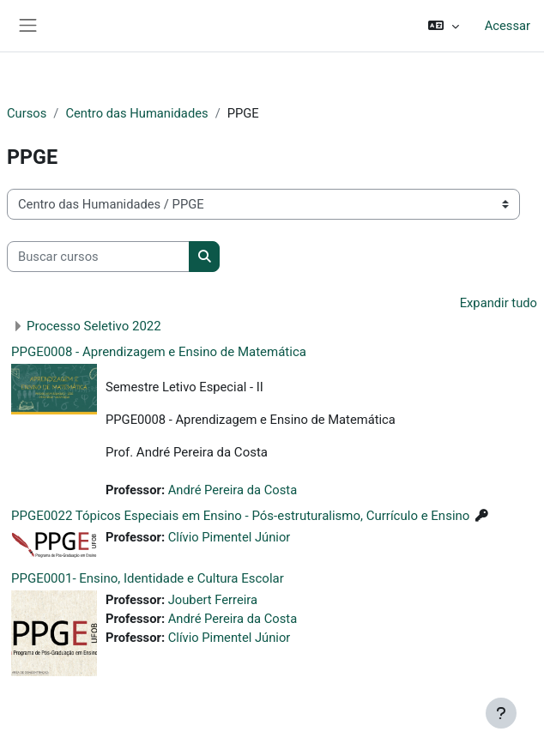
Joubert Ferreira (213, 600)
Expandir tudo (499, 303)
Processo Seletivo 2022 (94, 326)
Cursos (27, 113)
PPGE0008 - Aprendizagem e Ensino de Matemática (159, 352)
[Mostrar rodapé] (501, 713)
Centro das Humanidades (136, 113)
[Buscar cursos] (98, 257)
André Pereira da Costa (233, 490)
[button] (443, 26)
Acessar (508, 26)
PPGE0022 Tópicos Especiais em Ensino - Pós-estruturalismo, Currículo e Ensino (240, 516)
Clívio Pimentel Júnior (230, 537)
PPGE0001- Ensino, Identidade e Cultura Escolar (148, 578)
